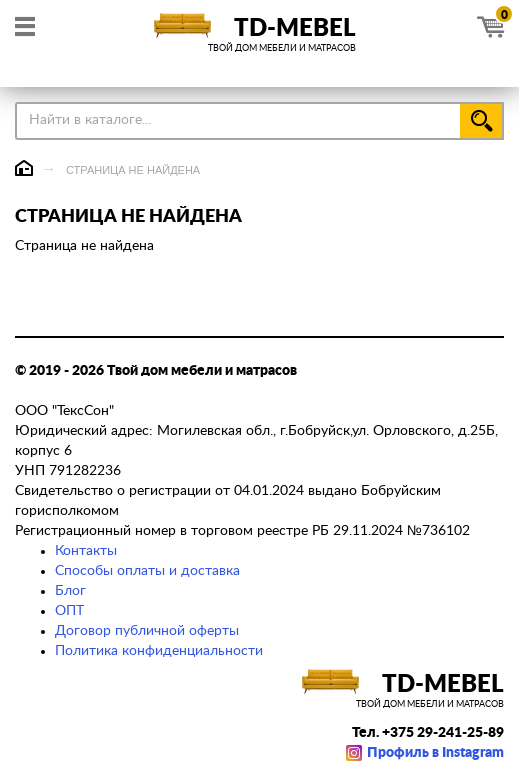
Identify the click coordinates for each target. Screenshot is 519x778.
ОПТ (69, 611)
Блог (70, 591)
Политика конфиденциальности (159, 651)
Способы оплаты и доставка (147, 571)
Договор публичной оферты (147, 631)
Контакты (86, 551)
